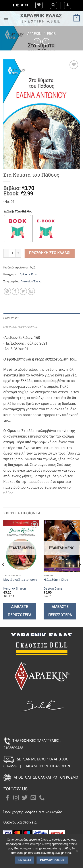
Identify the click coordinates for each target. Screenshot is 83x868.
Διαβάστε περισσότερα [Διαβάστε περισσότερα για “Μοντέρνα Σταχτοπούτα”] (19, 611)
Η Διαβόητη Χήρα (56, 580)
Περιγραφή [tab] (11, 318)
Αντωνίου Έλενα (31, 281)
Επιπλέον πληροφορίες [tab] (20, 327)
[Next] (79, 573)
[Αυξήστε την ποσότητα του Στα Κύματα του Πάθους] (18, 253)
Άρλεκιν (34, 34)
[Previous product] (46, 41)
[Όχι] (77, 852)
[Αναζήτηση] (53, 5)
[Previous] (4, 573)
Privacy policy (52, 860)
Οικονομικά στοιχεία (20, 822)
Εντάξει (25, 860)
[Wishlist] (39, 5)
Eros (51, 34)
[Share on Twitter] (23, 291)
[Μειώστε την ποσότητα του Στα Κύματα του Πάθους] (6, 253)
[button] (68, 5)
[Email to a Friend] (31, 291)
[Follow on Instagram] (18, 5)
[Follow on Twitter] (22, 5)
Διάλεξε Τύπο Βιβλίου (18, 212)
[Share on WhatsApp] (7, 291)
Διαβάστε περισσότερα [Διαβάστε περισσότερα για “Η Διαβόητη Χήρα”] (60, 611)
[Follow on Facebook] (14, 5)
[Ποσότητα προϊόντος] (12, 253)
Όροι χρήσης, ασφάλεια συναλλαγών (33, 812)
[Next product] (37, 41)
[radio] (17, 229)
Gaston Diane (53, 588)
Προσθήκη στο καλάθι (50, 253)
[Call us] (42, 798)
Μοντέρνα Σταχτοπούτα (20, 580)
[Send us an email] (26, 5)
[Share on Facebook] (15, 291)
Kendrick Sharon (15, 588)
